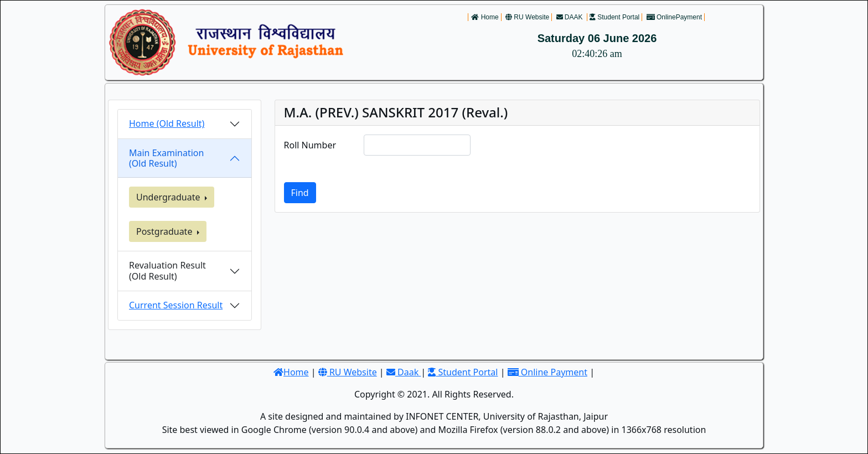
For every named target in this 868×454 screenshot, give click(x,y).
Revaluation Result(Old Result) (167, 270)
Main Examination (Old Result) (166, 158)
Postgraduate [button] (166, 231)
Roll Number (310, 145)
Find (300, 193)
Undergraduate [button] (169, 197)
